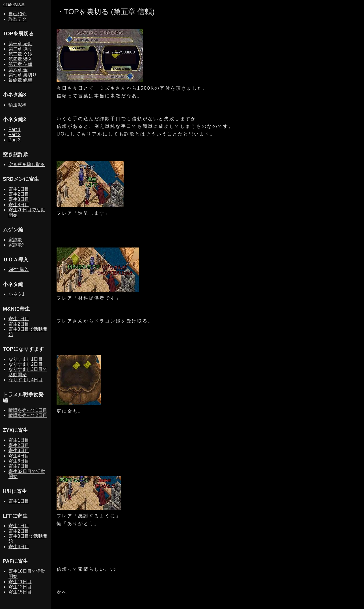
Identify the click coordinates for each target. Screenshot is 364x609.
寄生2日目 (19, 194)
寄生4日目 (19, 456)
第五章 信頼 (20, 64)
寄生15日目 (20, 592)
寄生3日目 (19, 199)
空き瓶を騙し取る (27, 164)
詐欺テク (18, 19)
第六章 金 (18, 70)
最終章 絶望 (20, 80)
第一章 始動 (20, 44)
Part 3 (15, 140)
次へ (62, 592)
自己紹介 (18, 14)
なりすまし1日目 (26, 359)
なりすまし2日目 (26, 364)
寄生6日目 (19, 461)
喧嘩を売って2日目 (28, 415)
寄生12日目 (20, 587)
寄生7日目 (19, 466)
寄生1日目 (19, 189)
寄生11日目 (20, 582)
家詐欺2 (17, 245)
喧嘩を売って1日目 (28, 410)
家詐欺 (15, 240)
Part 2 (15, 135)
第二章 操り (20, 49)
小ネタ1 (17, 294)
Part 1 (15, 129)
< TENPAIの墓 (14, 5)
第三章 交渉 (20, 54)
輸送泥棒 (18, 105)
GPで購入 (19, 269)
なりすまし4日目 (26, 380)
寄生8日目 (19, 205)
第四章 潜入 (20, 59)
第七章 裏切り (23, 75)
